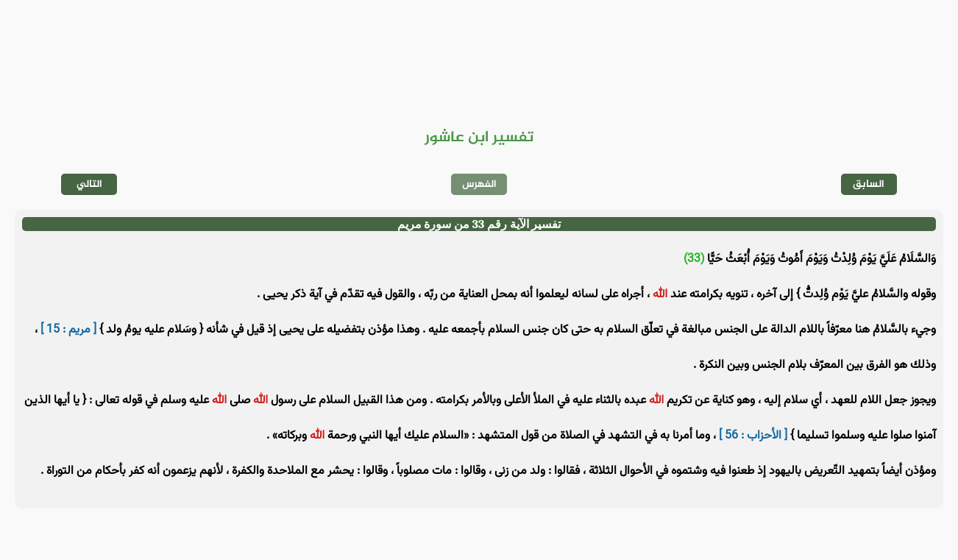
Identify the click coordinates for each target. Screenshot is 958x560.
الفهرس (479, 184)
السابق (869, 184)
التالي (89, 184)
